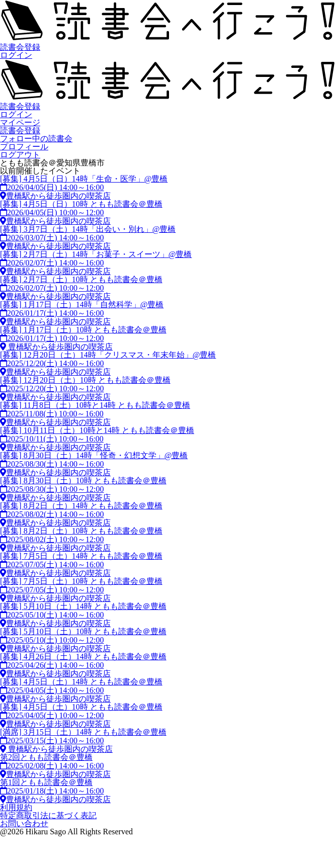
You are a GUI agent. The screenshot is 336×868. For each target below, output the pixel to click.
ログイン (16, 55)
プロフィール (24, 147)
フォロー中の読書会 (36, 139)
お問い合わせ (24, 823)
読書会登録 (20, 47)
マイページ (20, 122)
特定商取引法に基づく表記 (48, 815)
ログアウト (20, 155)
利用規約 (16, 807)
